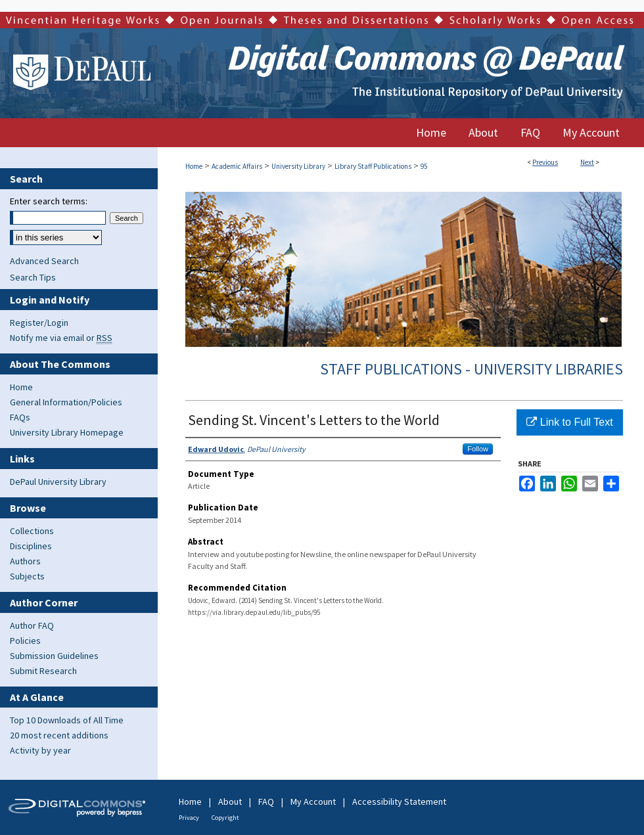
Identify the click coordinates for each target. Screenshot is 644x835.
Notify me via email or (61, 338)
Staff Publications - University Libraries (471, 369)
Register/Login (39, 323)
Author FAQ (32, 625)
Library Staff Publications (373, 166)
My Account (313, 801)
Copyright (225, 818)
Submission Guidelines (54, 656)
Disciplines (31, 546)
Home (194, 166)
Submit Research (43, 671)
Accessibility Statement (399, 801)
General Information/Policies (66, 402)
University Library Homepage (67, 432)
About (230, 801)
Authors (25, 561)
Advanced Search (44, 261)
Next (587, 162)
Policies (25, 641)
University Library (298, 166)
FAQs (20, 417)
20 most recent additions (59, 735)
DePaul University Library (58, 482)
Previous (545, 162)
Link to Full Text (569, 422)
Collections (32, 531)
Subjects (27, 576)
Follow (478, 449)
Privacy (189, 818)
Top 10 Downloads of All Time (67, 720)
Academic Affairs (237, 166)
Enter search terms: (49, 201)
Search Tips (33, 277)
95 (424, 166)
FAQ (266, 801)
